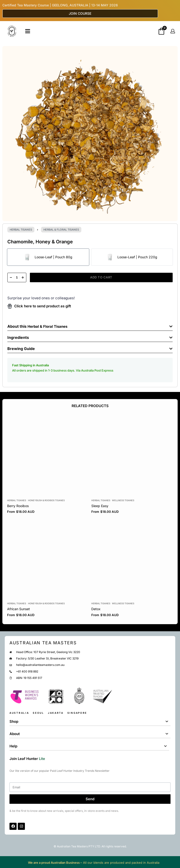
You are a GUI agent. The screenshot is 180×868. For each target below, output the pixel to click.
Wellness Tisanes (123, 500)
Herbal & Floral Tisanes (61, 230)
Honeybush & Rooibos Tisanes (46, 500)
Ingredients (18, 337)
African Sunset (18, 609)
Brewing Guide (21, 349)
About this (17, 326)
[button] (90, 325)
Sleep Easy (100, 506)
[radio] (48, 257)
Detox (96, 609)
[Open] (28, 31)
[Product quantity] (17, 277)
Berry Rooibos (18, 506)
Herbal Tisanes (21, 230)
